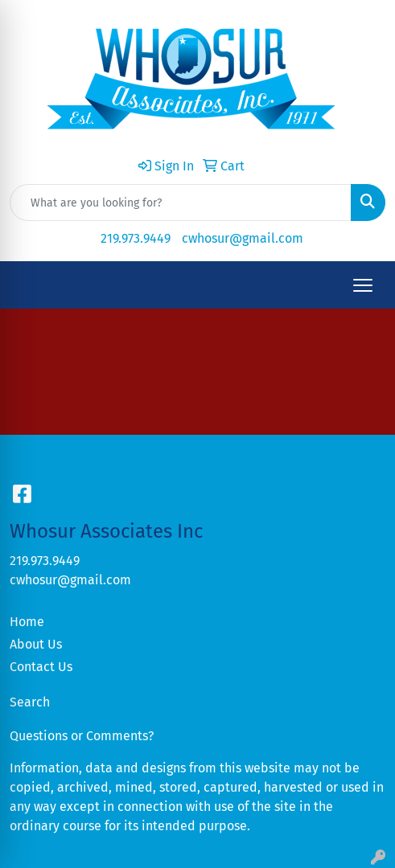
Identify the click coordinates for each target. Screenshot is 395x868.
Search (30, 702)
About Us (36, 644)
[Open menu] (363, 285)
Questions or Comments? (82, 736)
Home (27, 622)
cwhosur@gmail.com (243, 238)
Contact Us (41, 667)
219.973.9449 (136, 238)
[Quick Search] (181, 203)
